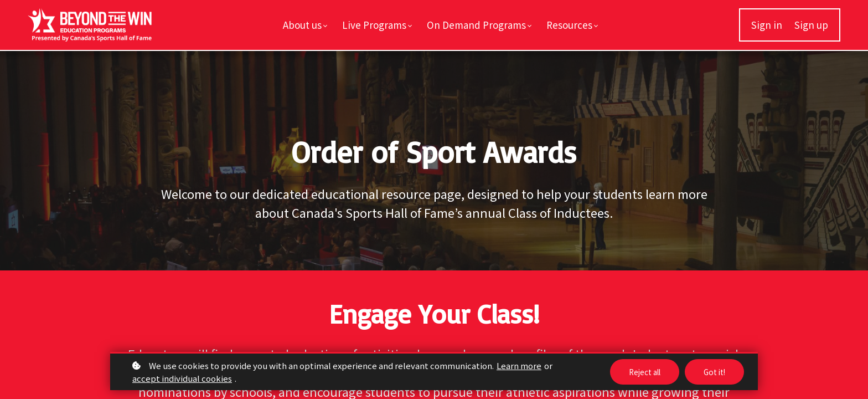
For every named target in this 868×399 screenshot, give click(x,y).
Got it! (714, 372)
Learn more (519, 365)
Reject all (642, 372)
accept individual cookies (182, 378)
